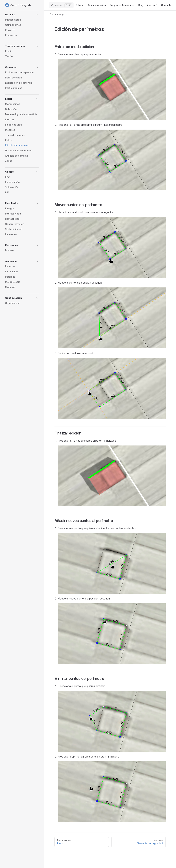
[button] (22, 15)
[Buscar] (61, 5)
